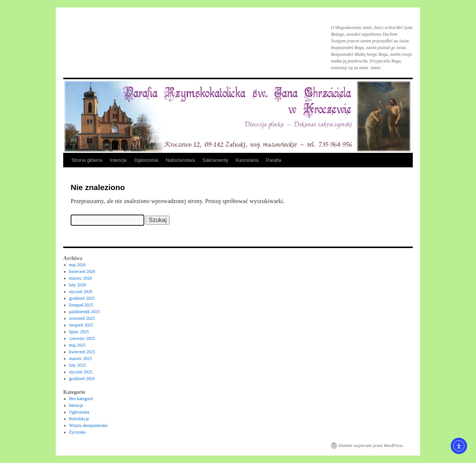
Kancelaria (247, 160)
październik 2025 (85, 312)
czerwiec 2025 (82, 338)
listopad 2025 (81, 305)
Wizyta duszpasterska (89, 425)
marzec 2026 (81, 278)
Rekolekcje (79, 419)
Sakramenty (216, 160)
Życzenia (77, 432)
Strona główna (87, 160)
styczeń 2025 (81, 372)
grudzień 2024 (82, 379)
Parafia (274, 160)
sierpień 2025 (81, 325)
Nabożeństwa (181, 160)
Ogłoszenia (146, 160)
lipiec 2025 (79, 332)
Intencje (118, 160)
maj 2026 (78, 265)
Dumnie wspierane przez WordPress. (371, 446)
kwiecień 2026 (82, 271)
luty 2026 (78, 285)
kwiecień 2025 (82, 352)
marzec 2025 (81, 358)
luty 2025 (78, 365)
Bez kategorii (81, 399)
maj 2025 (78, 345)
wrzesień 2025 (82, 318)
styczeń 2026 (81, 292)
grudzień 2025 (82, 298)
